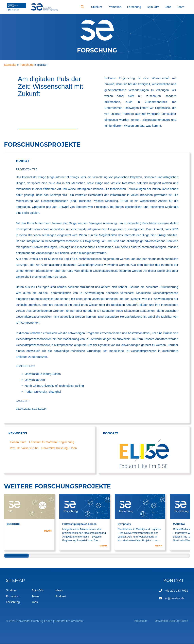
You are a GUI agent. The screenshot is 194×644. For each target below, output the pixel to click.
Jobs (174, 7)
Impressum (136, 621)
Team (183, 7)
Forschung (149, 7)
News (60, 590)
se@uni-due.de (174, 598)
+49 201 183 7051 (176, 590)
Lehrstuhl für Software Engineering (52, 442)
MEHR (48, 531)
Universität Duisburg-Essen (60, 448)
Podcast (61, 596)
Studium (120, 7)
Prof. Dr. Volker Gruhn (24, 448)
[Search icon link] (108, 7)
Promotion (134, 7)
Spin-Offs (164, 7)
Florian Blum (18, 442)
